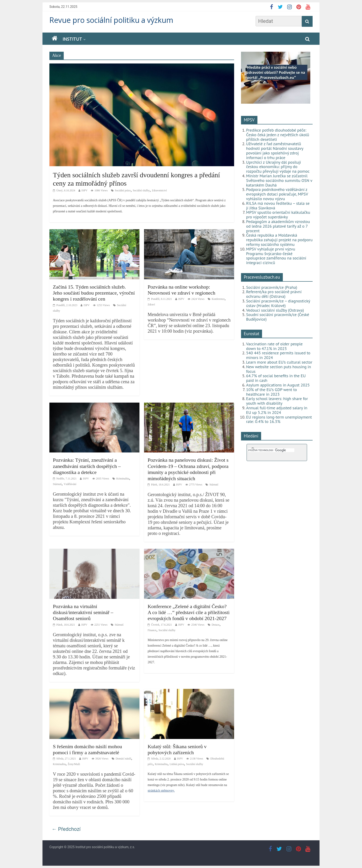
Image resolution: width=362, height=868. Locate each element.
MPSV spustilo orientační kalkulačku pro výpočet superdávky (278, 215)
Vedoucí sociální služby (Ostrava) (275, 310)
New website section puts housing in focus (279, 369)
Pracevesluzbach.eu (262, 277)
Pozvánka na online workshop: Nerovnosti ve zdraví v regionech (181, 290)
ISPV (84, 190)
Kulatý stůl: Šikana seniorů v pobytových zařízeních (177, 749)
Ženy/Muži (74, 764)
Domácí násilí (123, 759)
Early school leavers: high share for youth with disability (277, 401)
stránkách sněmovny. (161, 791)
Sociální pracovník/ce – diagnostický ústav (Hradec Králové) (278, 303)
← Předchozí (66, 829)
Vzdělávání (70, 484)
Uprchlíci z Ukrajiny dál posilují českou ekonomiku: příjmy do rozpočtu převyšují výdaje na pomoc (278, 167)
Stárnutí (57, 484)
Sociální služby (141, 190)
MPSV (249, 120)
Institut (72, 39)
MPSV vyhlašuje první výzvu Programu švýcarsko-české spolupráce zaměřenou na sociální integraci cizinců (276, 256)
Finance (152, 630)
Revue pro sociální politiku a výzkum (111, 20)
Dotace (216, 625)
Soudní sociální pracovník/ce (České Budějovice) (278, 317)
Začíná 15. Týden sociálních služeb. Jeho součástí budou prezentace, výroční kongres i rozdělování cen (94, 293)
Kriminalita (123, 479)
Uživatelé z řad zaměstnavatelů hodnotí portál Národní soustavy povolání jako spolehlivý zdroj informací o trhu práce (275, 151)
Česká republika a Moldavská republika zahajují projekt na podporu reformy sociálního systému (279, 240)
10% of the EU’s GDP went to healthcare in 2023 (271, 392)
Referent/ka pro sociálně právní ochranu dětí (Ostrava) (274, 294)
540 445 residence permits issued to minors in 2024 (278, 355)
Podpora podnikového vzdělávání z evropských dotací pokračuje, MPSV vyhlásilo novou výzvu (277, 194)
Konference (218, 299)
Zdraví (151, 304)
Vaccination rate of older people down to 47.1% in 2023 (274, 346)
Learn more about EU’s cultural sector (279, 362)
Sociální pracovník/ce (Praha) (272, 287)
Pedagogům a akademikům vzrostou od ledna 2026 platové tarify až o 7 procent (278, 226)
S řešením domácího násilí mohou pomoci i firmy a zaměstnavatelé (87, 749)
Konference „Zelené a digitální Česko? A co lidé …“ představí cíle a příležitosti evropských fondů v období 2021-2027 (189, 612)
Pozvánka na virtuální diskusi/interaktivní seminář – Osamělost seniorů (83, 612)
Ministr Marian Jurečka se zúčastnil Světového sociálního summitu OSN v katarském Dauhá (279, 180)
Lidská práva (177, 764)
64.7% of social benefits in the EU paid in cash (276, 378)
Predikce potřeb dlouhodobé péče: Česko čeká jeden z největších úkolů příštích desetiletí (278, 135)
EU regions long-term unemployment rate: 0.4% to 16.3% (279, 419)
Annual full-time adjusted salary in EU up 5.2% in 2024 (277, 410)
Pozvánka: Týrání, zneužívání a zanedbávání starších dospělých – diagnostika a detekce (87, 466)
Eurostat (252, 334)
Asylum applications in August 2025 (278, 385)
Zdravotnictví (159, 190)
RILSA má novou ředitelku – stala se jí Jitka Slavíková (278, 206)
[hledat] (271, 450)
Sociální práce (123, 190)
